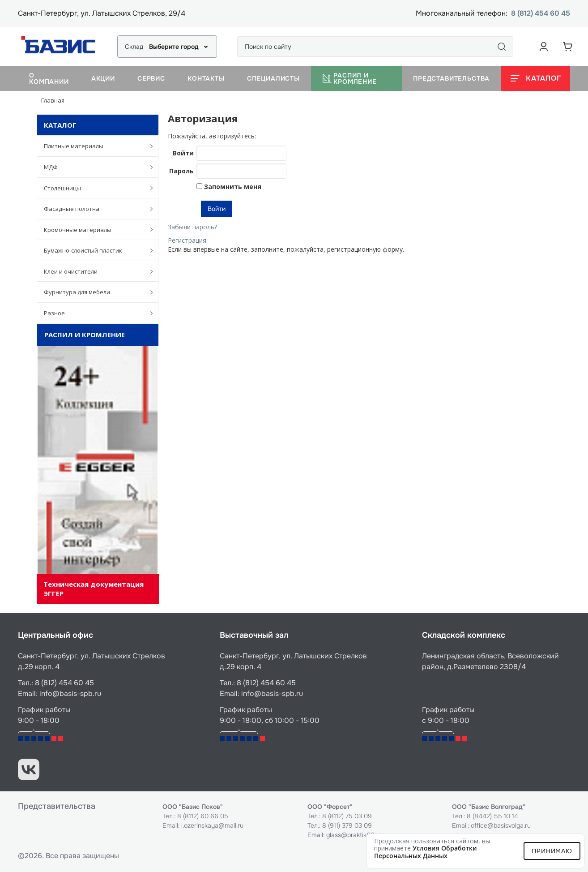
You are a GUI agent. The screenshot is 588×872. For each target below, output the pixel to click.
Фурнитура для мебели (94, 292)
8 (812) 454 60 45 (541, 14)
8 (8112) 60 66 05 (203, 816)
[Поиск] (502, 47)
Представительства (451, 78)
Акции (103, 78)
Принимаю (552, 851)
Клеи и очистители (94, 271)
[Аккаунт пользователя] (544, 47)
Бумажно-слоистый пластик (94, 250)
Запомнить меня (232, 187)
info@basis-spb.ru (70, 694)
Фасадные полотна (94, 209)
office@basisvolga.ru (501, 825)
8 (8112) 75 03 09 (347, 816)
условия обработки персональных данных (426, 852)
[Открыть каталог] (535, 78)
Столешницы (94, 188)
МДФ (94, 167)
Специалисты (273, 78)
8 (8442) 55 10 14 (492, 816)
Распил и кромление (349, 78)
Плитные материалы (94, 146)
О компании (49, 78)
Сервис (151, 78)
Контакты (206, 78)
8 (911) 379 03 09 (347, 825)
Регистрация (187, 240)
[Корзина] (568, 47)
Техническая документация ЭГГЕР (94, 589)
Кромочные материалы (94, 229)
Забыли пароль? (192, 227)
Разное (94, 313)
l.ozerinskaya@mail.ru (212, 825)
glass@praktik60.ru (354, 835)
